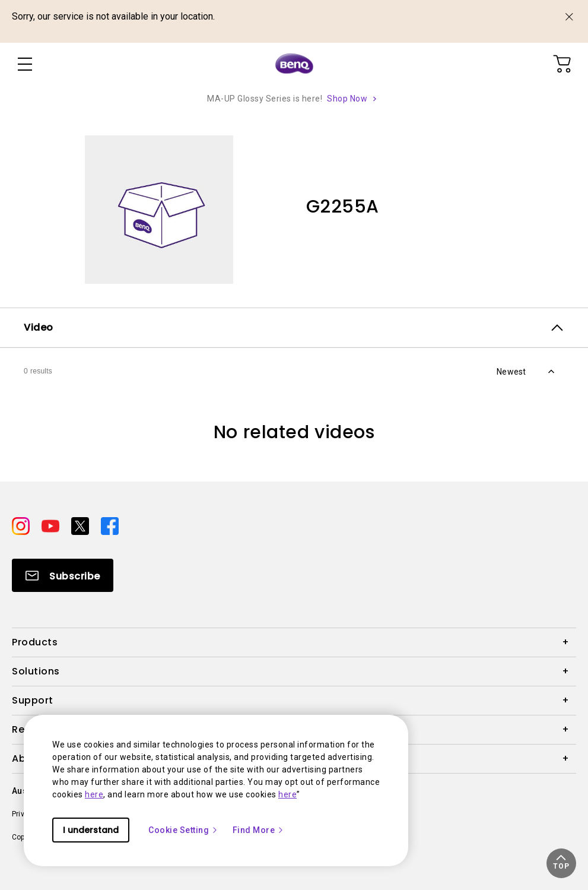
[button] (561, 863)
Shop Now (347, 99)
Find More (259, 830)
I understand (91, 830)
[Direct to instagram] (22, 525)
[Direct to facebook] (110, 525)
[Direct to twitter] (81, 525)
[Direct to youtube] (52, 525)
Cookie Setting (183, 830)
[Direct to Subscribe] (63, 575)
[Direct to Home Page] (294, 64)
